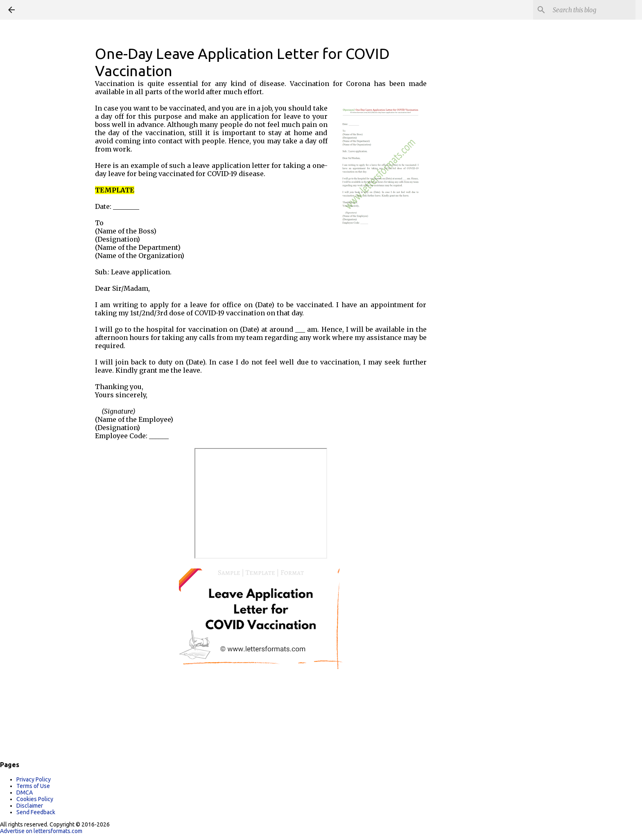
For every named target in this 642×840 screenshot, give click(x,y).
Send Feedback (36, 812)
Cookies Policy (35, 799)
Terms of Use (33, 786)
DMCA (25, 792)
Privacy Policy (34, 779)
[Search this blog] (592, 10)
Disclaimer (30, 806)
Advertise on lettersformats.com (41, 831)
